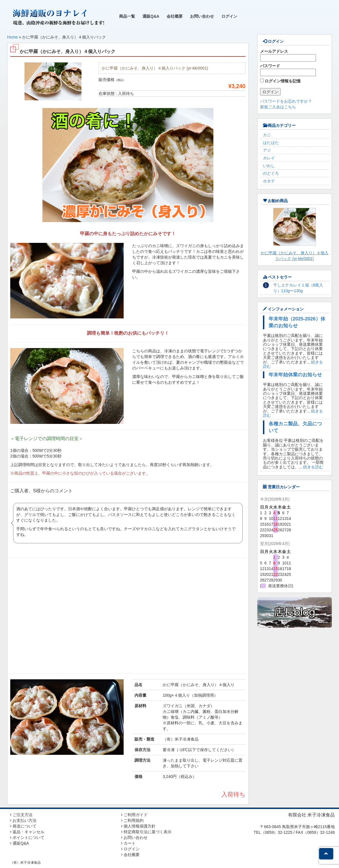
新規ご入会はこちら (278, 107)
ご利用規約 (132, 820)
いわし (269, 166)
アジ (267, 150)
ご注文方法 (21, 815)
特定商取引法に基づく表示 (146, 832)
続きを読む (313, 467)
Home (12, 37)
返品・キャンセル (27, 832)
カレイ (269, 158)
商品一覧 (127, 16)
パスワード (288, 70)
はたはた (271, 143)
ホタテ (269, 181)
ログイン (229, 16)
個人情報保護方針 (138, 826)
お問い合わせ (202, 16)
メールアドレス (288, 55)
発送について (23, 826)
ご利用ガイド (134, 815)
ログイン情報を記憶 (280, 81)
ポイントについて (27, 837)
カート (128, 843)
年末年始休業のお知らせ (295, 375)
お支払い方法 (23, 820)
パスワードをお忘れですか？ (286, 101)
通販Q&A (151, 16)
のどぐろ (271, 173)
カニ (267, 135)
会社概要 (175, 16)
